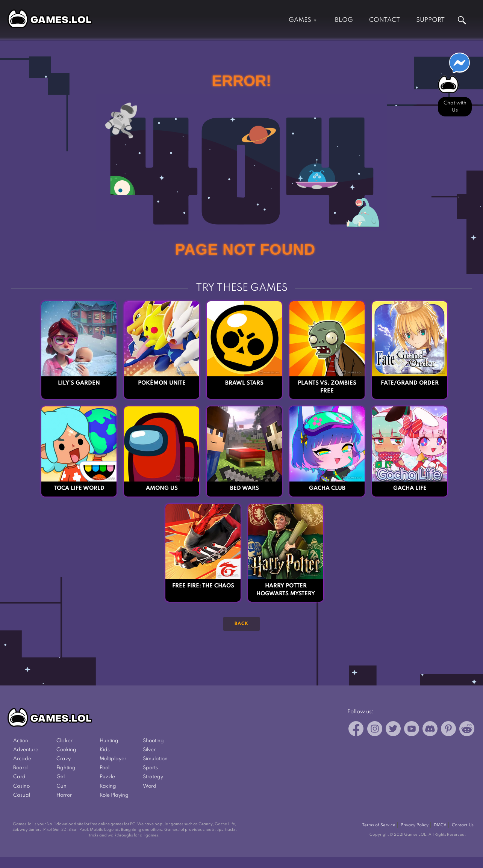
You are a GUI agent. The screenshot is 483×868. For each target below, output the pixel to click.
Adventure (26, 750)
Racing (108, 786)
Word (150, 786)
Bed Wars (245, 488)
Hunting (109, 741)
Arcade (22, 759)
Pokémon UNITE (162, 383)
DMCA (440, 825)
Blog (344, 20)
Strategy (153, 777)
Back (241, 624)
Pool (104, 768)
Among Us (162, 488)
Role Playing (114, 795)
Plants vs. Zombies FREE (327, 387)
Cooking (66, 750)
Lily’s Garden (79, 383)
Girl (61, 777)
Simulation (155, 759)
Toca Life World (79, 488)
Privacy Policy (415, 825)
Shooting (153, 741)
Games (300, 20)
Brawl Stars (244, 383)
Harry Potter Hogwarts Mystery (286, 590)
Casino (21, 786)
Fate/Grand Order (410, 383)
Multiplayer (113, 759)
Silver (149, 750)
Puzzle (107, 777)
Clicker (64, 741)
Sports (150, 768)
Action (21, 741)
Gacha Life (410, 488)
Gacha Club (327, 488)
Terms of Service (379, 825)
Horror (64, 795)
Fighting (66, 768)
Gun (61, 786)
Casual (22, 795)
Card (19, 777)
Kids (105, 750)
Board (20, 768)
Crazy (64, 759)
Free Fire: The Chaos (203, 586)
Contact (385, 20)
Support (430, 20)
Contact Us (463, 825)
